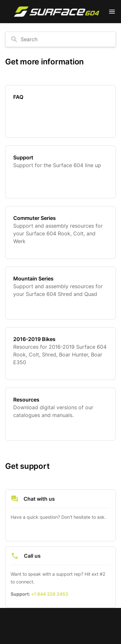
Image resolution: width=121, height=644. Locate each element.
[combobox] (60, 39)
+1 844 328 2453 (50, 594)
